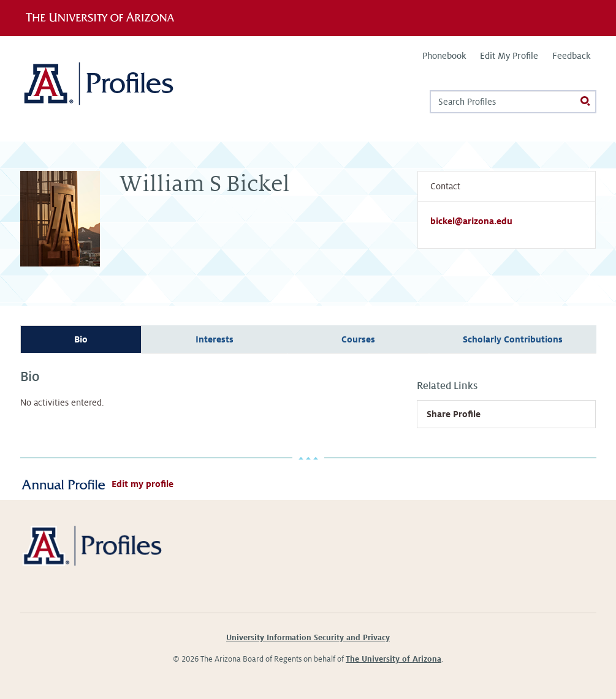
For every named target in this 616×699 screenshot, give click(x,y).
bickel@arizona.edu (471, 221)
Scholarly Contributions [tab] (513, 339)
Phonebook (444, 56)
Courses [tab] (358, 339)
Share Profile (454, 414)
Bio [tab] (81, 339)
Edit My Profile (509, 56)
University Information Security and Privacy (308, 638)
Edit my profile (143, 484)
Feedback (571, 56)
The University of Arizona (394, 659)
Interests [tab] (215, 339)
